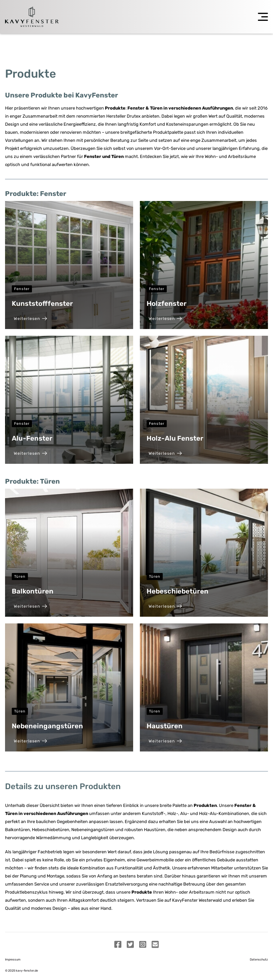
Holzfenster (167, 303)
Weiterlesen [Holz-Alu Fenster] (165, 453)
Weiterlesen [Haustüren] (165, 741)
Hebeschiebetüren (178, 591)
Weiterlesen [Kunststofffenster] (30, 319)
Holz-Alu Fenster (175, 438)
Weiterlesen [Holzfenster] (165, 319)
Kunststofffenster (42, 303)
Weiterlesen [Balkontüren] (30, 606)
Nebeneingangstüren (47, 726)
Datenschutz (259, 959)
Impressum (13, 959)
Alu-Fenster (32, 438)
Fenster (22, 289)
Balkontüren (33, 591)
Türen (20, 577)
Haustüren (165, 726)
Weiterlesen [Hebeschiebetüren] (165, 606)
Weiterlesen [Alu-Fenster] (30, 453)
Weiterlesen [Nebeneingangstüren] (30, 741)
